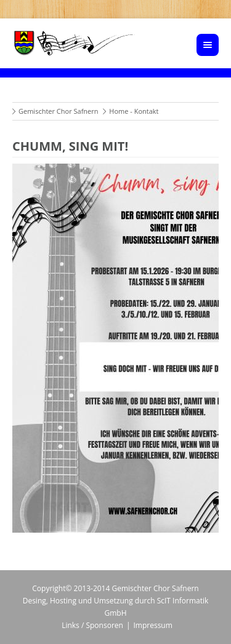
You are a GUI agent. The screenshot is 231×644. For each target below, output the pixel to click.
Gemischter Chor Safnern (59, 111)
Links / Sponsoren (92, 625)
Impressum (152, 625)
